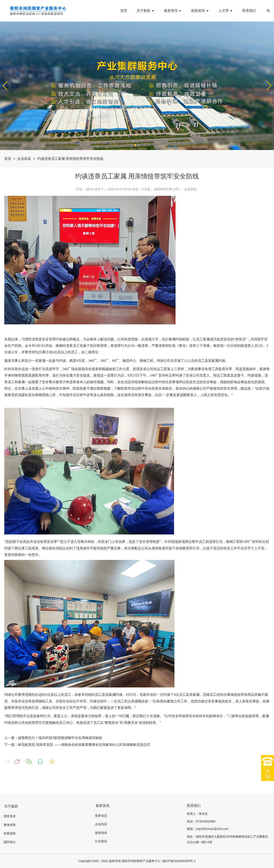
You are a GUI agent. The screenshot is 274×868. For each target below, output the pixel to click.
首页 (8, 159)
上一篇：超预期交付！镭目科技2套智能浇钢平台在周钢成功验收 (53, 738)
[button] (269, 86)
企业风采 (24, 159)
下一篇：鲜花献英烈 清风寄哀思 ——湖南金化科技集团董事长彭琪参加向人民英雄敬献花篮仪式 (77, 745)
